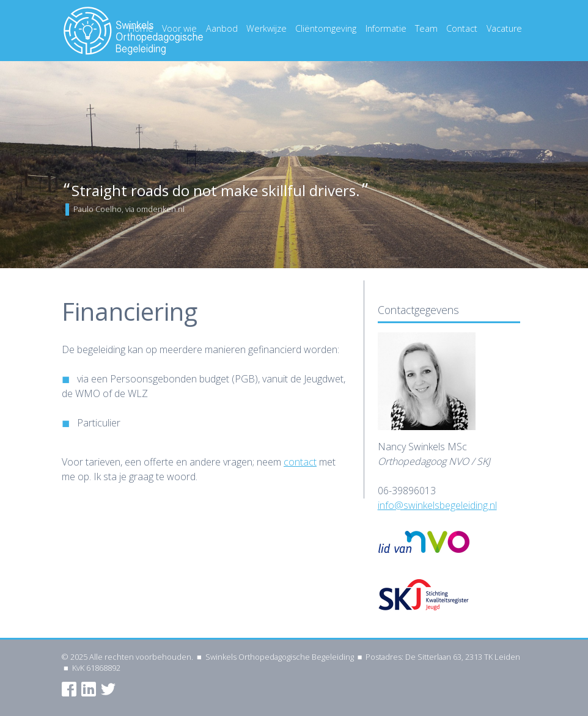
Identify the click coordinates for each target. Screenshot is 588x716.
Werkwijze (266, 28)
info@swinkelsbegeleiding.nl (437, 505)
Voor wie (179, 28)
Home (141, 28)
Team (426, 28)
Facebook (69, 689)
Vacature (504, 28)
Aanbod (222, 28)
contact (300, 462)
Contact (462, 28)
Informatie (386, 28)
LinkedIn (89, 689)
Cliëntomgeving (326, 28)
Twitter (108, 689)
